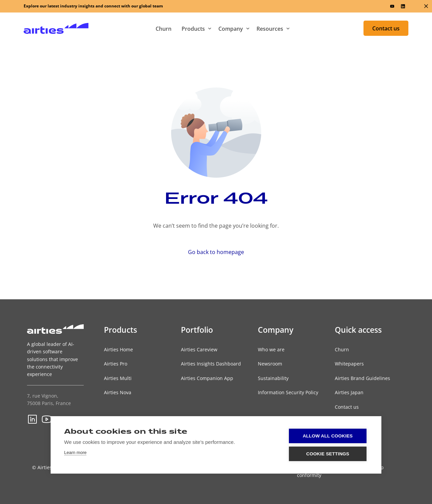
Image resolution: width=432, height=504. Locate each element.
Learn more (75, 452)
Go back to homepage (216, 252)
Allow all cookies (328, 436)
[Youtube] (392, 6)
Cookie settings (328, 454)
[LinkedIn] (403, 6)
